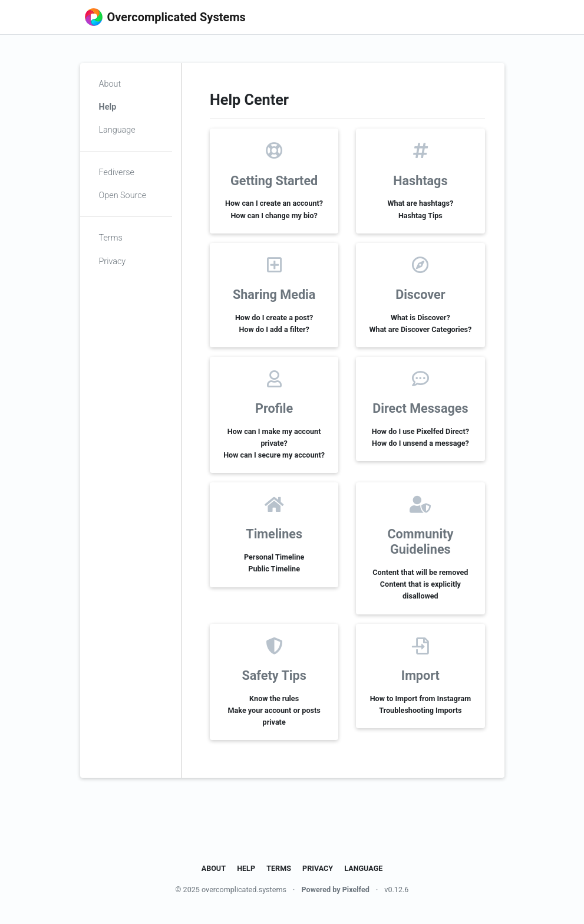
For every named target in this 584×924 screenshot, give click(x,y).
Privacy (113, 262)
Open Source (123, 195)
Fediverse (117, 172)
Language (117, 130)
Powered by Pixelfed (335, 890)
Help (108, 107)
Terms (111, 238)
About (110, 84)
